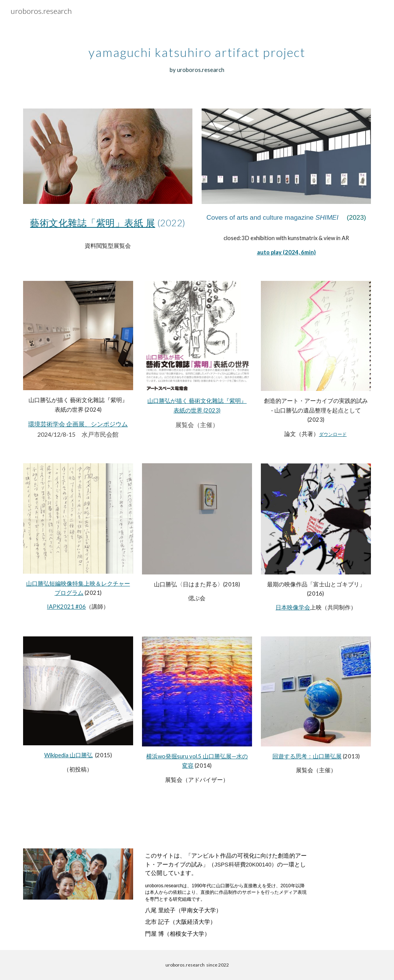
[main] (197, 55)
